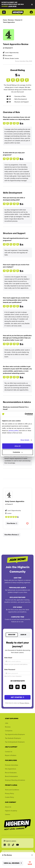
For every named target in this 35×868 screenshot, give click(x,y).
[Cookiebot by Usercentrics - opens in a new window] (25, 414)
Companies (9, 731)
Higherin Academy (11, 811)
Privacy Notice (25, 703)
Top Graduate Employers (13, 738)
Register (12, 635)
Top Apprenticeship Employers (15, 734)
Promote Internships (12, 765)
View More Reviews (12, 535)
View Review (12, 523)
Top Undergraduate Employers (15, 742)
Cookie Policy (9, 797)
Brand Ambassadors (11, 776)
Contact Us (9, 752)
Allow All (18, 446)
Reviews (8, 727)
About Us (8, 807)
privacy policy (14, 431)
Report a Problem (11, 755)
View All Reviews (13, 863)
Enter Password (10, 670)
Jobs (7, 723)
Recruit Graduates (11, 773)
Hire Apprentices (10, 769)
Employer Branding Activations (15, 780)
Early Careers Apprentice (15, 501)
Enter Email (9, 658)
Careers (8, 814)
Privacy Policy (9, 793)
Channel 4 (9, 48)
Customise (18, 452)
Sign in (23, 635)
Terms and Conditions (12, 790)
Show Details (25, 440)
